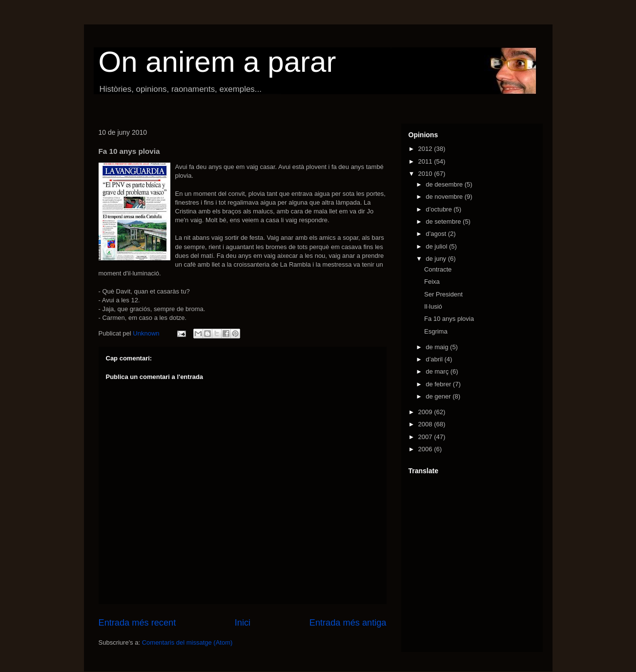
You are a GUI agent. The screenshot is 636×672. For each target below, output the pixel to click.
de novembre (445, 197)
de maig (438, 347)
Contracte (438, 269)
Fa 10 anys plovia (449, 319)
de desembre (445, 184)
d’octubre (440, 209)
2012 (426, 149)
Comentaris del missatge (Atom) (187, 642)
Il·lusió (433, 306)
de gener (439, 396)
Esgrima (436, 331)
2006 (426, 449)
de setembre (444, 221)
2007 (426, 437)
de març (438, 371)
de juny (437, 259)
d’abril (435, 359)
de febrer (439, 384)
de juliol (437, 246)
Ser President (443, 294)
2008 (426, 424)
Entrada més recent (137, 623)
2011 (426, 161)
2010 (426, 174)
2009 (426, 412)
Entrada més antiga (348, 623)
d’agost (437, 234)
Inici (243, 623)
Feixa (432, 282)
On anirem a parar (217, 62)
